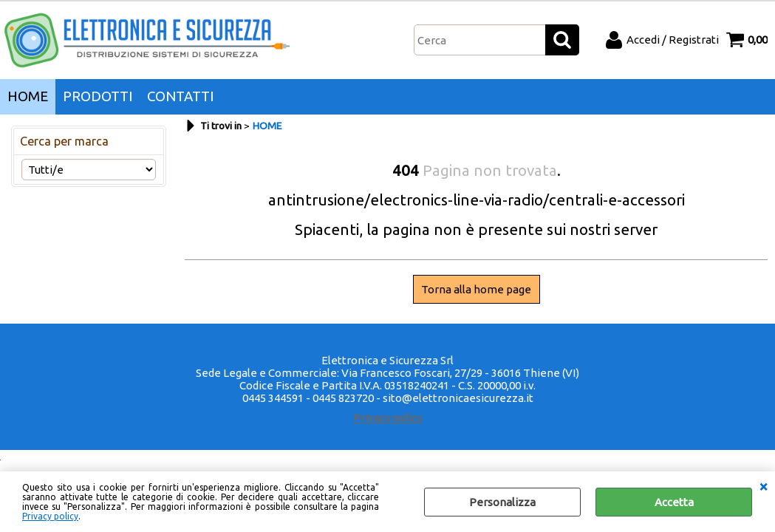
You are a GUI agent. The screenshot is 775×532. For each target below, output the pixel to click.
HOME (28, 96)
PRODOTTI (98, 96)
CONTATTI (180, 96)
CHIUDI (763, 486)
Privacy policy (50, 516)
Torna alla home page (476, 289)
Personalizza (502, 502)
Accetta (674, 502)
